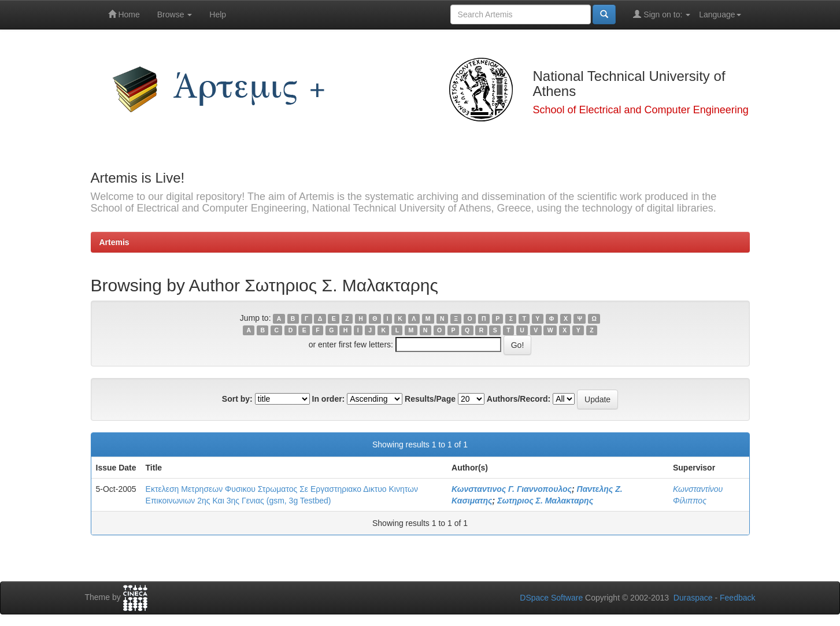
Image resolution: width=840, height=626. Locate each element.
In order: (329, 399)
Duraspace (693, 598)
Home (124, 14)
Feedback (737, 598)
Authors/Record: (519, 399)
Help (218, 14)
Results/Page (430, 399)
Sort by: (237, 399)
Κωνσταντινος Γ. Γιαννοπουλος (512, 489)
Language (720, 14)
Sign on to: (662, 14)
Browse (175, 14)
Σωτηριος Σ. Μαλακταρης (545, 501)
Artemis (114, 242)
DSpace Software (551, 598)
